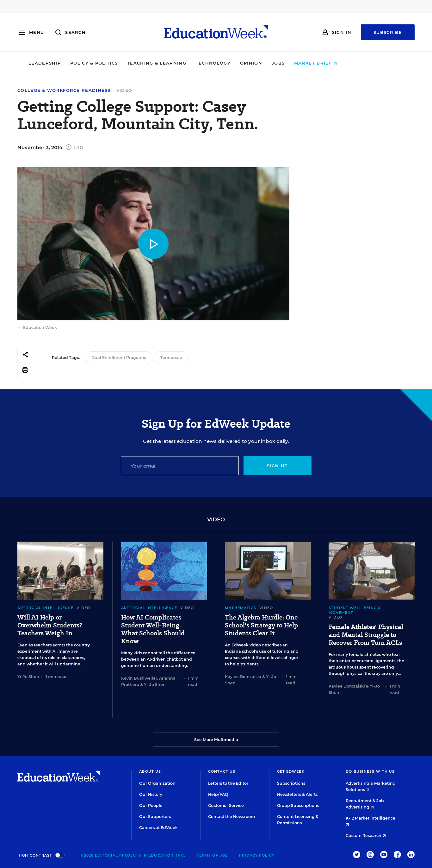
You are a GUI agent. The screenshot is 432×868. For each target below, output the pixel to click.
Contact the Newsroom (231, 817)
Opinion (284, 63)
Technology (246, 63)
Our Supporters (155, 817)
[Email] (180, 466)
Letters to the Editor (228, 783)
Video (124, 90)
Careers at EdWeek (158, 828)
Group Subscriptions (298, 805)
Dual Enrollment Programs (119, 358)
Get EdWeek (291, 771)
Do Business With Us (370, 771)
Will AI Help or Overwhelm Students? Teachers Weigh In (50, 625)
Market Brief (349, 63)
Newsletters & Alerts (297, 794)
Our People (151, 805)
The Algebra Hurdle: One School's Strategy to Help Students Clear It (261, 625)
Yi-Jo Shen (28, 677)
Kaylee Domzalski (243, 677)
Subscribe (388, 32)
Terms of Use (212, 855)
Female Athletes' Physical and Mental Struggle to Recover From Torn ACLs (366, 635)
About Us (150, 771)
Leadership (78, 63)
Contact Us (222, 771)
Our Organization (157, 783)
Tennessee (171, 358)
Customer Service (226, 805)
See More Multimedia (216, 740)
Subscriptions (291, 783)
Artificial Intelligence (45, 608)
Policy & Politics (127, 63)
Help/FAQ (218, 794)
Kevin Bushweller (139, 678)
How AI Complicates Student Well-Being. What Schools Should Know (153, 629)
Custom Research (366, 836)
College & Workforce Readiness (64, 90)
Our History (151, 794)
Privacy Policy (257, 855)
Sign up (277, 466)
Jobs (311, 63)
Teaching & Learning (190, 63)
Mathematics (241, 608)
